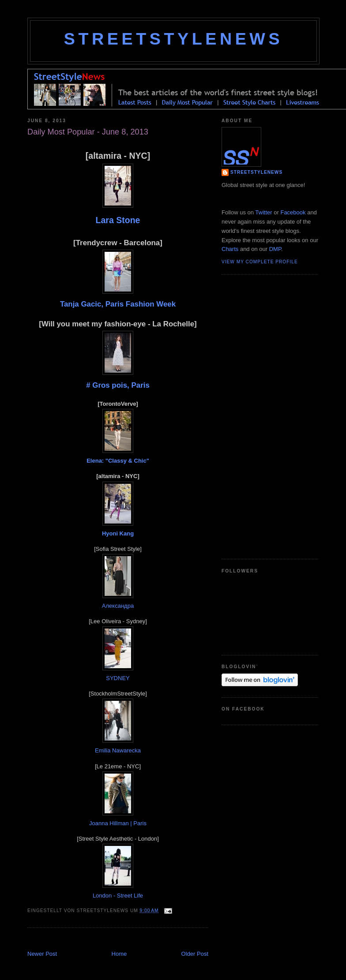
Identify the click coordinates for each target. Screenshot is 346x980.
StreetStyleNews (173, 39)
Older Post (195, 954)
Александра (118, 606)
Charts (230, 249)
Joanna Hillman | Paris (118, 823)
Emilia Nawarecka (118, 750)
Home (119, 954)
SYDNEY (118, 678)
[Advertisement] (131, 940)
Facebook (293, 212)
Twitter (263, 212)
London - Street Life (118, 896)
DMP (275, 249)
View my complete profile (260, 262)
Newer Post (42, 954)
